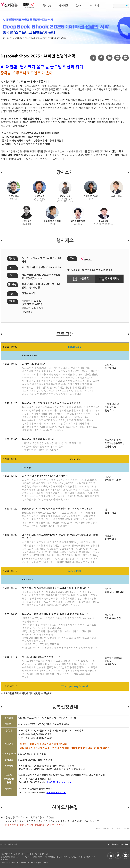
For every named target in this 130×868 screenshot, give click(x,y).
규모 (12, 294)
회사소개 (94, 6)
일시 (12, 268)
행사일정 (47, 6)
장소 (12, 275)
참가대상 (12, 285)
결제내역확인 (109, 279)
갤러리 (79, 6)
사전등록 (81, 279)
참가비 (12, 301)
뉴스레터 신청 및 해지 (9, 844)
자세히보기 (39, 278)
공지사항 (64, 6)
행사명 (12, 259)
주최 (72, 259)
